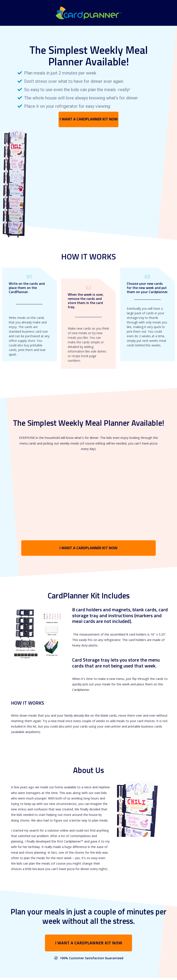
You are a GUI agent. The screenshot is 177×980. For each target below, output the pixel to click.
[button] (89, 120)
